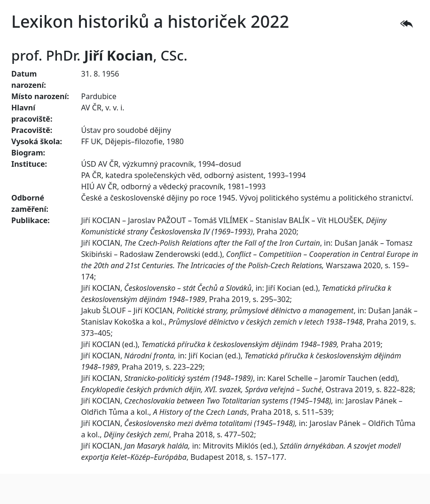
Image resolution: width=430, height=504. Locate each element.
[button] (407, 24)
